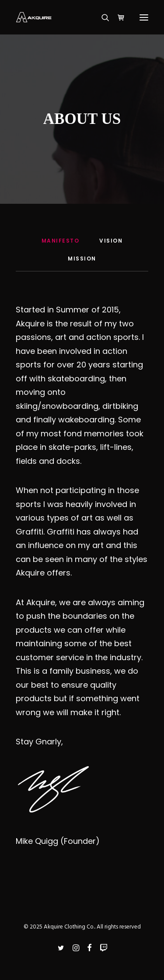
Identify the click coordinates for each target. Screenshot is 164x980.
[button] (144, 17)
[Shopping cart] (117, 17)
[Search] (101, 17)
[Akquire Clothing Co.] (34, 17)
